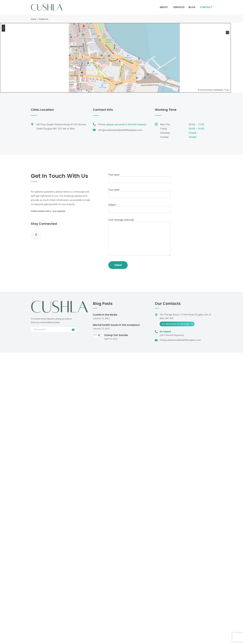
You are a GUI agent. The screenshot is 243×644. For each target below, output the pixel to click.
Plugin (227, 90)
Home (33, 19)
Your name (139, 178)
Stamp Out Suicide (116, 335)
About (164, 7)
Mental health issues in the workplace (116, 325)
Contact (206, 7)
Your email (139, 193)
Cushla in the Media (105, 315)
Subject (139, 208)
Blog (192, 7)
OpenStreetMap (206, 90)
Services (179, 7)
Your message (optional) (139, 237)
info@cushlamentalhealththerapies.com (120, 130)
